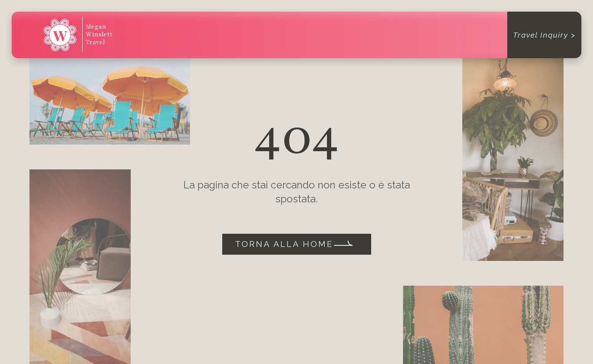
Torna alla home (284, 244)
